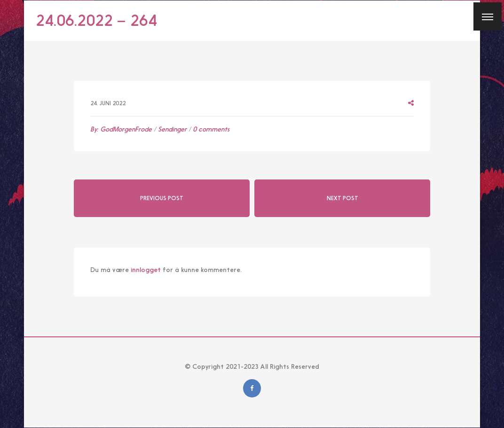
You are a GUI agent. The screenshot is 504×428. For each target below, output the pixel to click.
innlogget (146, 270)
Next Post (343, 198)
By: (121, 129)
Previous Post (162, 198)
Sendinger (172, 129)
